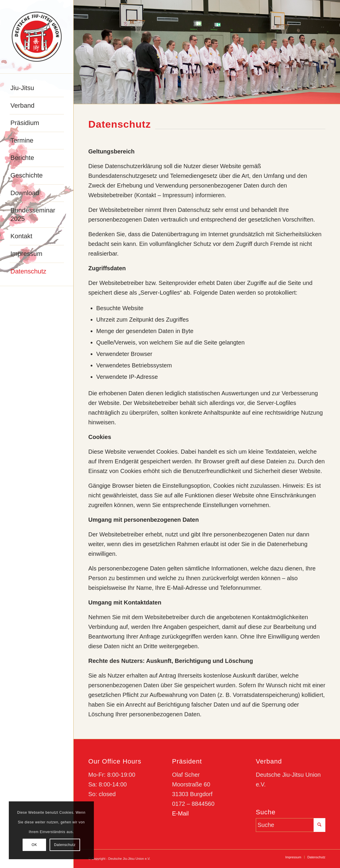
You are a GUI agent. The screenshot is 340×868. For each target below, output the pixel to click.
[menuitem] (37, 88)
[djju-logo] (37, 37)
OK (34, 845)
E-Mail (180, 813)
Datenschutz (65, 845)
